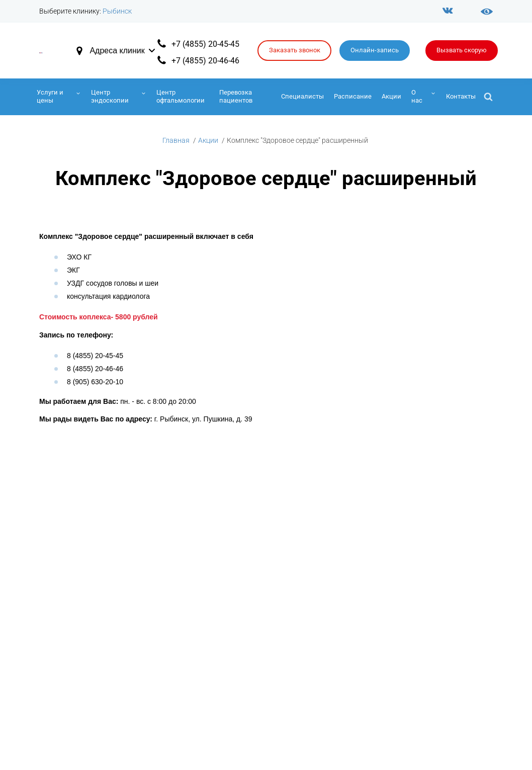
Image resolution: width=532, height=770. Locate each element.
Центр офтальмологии (181, 96)
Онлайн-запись (375, 50)
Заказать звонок (295, 50)
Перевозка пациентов (236, 96)
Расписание (353, 96)
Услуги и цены (50, 96)
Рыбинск (117, 11)
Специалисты (302, 96)
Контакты (461, 96)
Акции (391, 96)
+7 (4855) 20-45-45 (205, 44)
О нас (417, 96)
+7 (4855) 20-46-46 (205, 61)
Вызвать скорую (462, 50)
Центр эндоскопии (110, 96)
